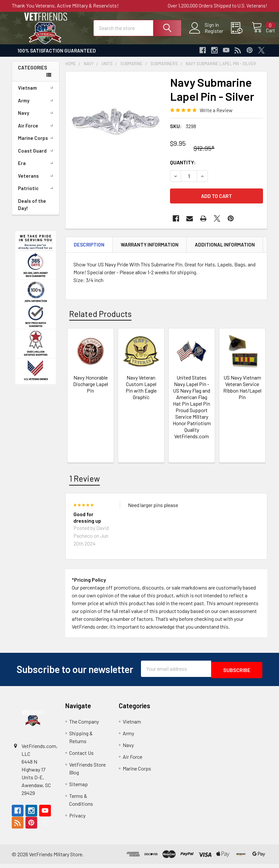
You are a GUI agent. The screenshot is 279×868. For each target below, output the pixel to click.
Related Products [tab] (100, 319)
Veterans (37, 182)
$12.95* (204, 154)
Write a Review (216, 116)
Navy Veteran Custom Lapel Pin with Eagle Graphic (141, 393)
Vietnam (37, 94)
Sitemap (78, 788)
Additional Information (225, 250)
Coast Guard (37, 157)
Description (89, 250)
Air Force (37, 131)
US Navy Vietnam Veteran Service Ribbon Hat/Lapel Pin (242, 393)
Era (37, 169)
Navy (37, 119)
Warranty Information (150, 250)
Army (37, 106)
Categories (32, 73)
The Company (84, 726)
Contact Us (81, 757)
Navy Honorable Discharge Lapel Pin (91, 390)
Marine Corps (37, 144)
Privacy (77, 820)
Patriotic (37, 194)
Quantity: (183, 168)
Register (206, 35)
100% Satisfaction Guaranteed (57, 56)
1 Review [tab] (85, 484)
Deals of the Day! (32, 210)
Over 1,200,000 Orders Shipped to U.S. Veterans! (217, 6)
